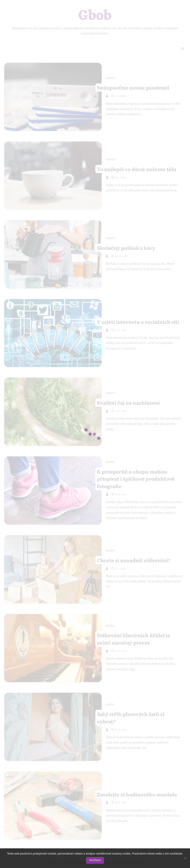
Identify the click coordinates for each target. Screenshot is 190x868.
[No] (185, 858)
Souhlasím (95, 860)
